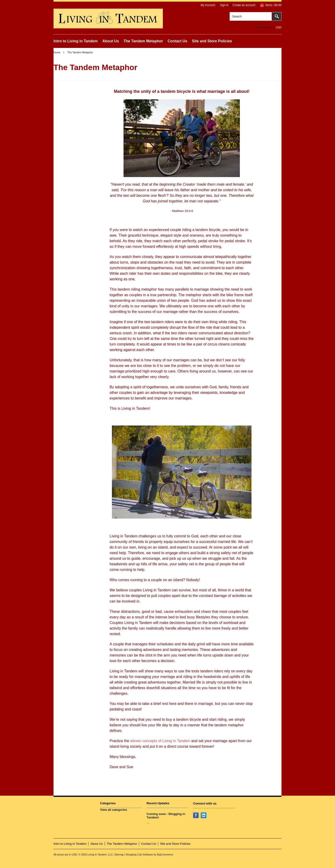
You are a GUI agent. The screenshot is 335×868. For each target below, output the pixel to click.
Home (57, 52)
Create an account (244, 5)
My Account (208, 5)
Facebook (196, 816)
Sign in (224, 5)
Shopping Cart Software (139, 855)
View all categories (114, 810)
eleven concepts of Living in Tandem (161, 741)
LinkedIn (204, 816)
